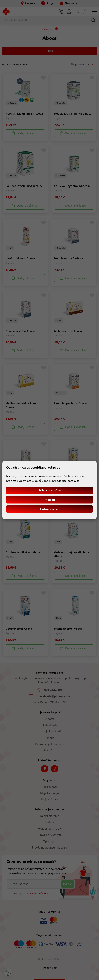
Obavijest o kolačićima (34, 481)
